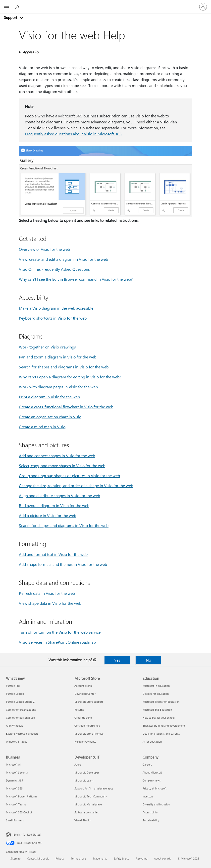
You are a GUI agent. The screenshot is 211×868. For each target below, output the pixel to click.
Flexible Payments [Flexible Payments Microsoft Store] (85, 741)
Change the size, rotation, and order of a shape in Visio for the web (76, 485)
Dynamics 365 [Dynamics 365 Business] (14, 780)
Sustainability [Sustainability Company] (151, 820)
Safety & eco (121, 858)
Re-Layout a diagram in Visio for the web (54, 505)
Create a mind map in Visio (42, 427)
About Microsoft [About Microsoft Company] (152, 772)
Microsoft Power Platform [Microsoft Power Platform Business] (21, 796)
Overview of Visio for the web (44, 249)
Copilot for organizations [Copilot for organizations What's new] (21, 710)
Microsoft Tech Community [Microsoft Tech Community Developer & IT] (91, 796)
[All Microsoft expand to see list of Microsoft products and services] (6, 7)
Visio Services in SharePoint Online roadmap (57, 642)
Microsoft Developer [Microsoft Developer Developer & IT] (87, 772)
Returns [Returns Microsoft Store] (79, 710)
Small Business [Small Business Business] (15, 820)
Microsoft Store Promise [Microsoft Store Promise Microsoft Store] (89, 734)
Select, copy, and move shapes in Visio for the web (62, 466)
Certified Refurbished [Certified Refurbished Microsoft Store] (87, 726)
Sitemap (15, 858)
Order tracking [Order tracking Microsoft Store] (83, 718)
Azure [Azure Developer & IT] (78, 764)
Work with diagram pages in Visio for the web (58, 387)
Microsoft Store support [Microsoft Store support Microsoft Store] (89, 702)
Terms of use (78, 858)
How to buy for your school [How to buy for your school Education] (159, 718)
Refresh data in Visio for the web (47, 593)
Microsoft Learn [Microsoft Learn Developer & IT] (84, 780)
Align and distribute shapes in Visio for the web (59, 495)
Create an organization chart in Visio (50, 417)
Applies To (30, 52)
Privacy (60, 858)
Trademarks (100, 858)
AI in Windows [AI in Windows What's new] (15, 726)
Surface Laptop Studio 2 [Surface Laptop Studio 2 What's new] (20, 702)
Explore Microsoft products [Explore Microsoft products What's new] (22, 734)
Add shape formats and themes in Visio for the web (63, 564)
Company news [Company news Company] (152, 780)
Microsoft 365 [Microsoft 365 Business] (14, 788)
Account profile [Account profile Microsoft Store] (83, 686)
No (148, 660)
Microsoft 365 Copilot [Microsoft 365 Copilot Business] (19, 812)
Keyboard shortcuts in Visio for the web (53, 318)
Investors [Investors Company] (148, 796)
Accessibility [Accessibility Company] (150, 812)
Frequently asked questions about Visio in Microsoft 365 (73, 134)
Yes (117, 660)
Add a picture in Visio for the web (48, 515)
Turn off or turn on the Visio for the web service (60, 632)
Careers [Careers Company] (147, 764)
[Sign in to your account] (203, 7)
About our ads (162, 858)
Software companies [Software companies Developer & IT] (87, 812)
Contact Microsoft (38, 858)
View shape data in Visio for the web (50, 603)
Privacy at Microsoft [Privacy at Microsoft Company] (155, 788)
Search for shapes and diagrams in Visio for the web (64, 367)
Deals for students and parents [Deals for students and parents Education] (161, 734)
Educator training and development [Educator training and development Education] (164, 726)
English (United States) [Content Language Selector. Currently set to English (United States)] (27, 834)
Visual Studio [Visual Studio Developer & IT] (82, 820)
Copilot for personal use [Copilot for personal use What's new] (20, 718)
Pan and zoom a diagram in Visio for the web (58, 357)
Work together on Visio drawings (47, 347)
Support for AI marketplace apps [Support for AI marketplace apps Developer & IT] (94, 788)
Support (11, 17)
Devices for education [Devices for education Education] (156, 694)
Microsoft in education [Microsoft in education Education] (156, 686)
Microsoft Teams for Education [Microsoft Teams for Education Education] (161, 702)
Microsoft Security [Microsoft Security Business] (17, 772)
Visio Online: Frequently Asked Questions (54, 269)
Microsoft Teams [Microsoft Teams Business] (16, 804)
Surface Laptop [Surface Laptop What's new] (15, 694)
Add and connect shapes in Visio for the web (57, 456)
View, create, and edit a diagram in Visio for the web (63, 259)
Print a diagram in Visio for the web (49, 397)
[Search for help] (17, 6)
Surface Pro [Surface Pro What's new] (13, 686)
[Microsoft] (105, 4)
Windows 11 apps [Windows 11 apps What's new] (17, 741)
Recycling (142, 858)
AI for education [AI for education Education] (152, 741)
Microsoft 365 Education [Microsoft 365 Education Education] (157, 710)
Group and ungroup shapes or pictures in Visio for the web (69, 476)
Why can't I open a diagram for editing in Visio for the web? (70, 377)
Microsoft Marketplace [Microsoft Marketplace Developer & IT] (88, 804)
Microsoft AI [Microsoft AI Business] (13, 764)
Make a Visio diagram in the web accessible (56, 308)
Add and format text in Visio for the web (53, 554)
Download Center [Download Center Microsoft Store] (85, 694)
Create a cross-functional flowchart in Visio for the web (66, 407)
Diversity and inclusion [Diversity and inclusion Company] (156, 804)
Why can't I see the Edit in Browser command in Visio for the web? (76, 279)
